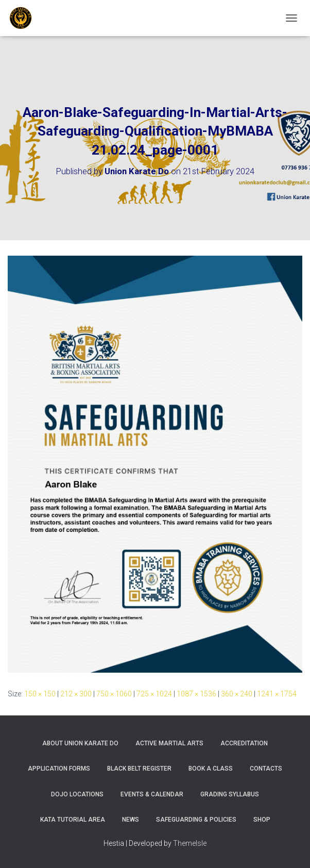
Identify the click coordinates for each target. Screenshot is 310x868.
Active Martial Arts (169, 743)
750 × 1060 (114, 694)
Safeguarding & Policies (196, 820)
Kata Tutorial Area (73, 820)
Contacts (266, 769)
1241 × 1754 (277, 694)
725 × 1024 (154, 694)
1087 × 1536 (196, 694)
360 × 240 (237, 694)
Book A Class (211, 769)
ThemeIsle (190, 843)
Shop (262, 820)
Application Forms (59, 769)
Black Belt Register (139, 769)
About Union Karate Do (80, 743)
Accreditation (244, 743)
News (131, 820)
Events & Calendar (152, 794)
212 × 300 (76, 694)
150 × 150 (40, 694)
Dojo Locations (77, 794)
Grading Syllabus (230, 794)
